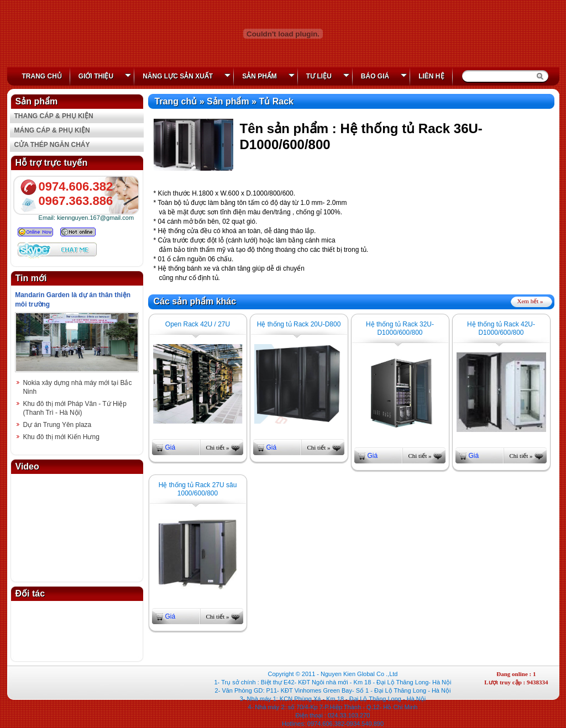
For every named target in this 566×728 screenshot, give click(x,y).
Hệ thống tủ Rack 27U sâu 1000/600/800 (198, 489)
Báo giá (384, 76)
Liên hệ (431, 76)
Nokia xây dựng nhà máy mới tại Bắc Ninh (77, 387)
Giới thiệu (105, 76)
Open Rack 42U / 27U (198, 324)
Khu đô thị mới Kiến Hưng (61, 437)
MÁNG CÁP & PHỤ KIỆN (52, 130)
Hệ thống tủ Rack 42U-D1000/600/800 (501, 328)
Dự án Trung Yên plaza (57, 425)
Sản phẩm (268, 76)
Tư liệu (328, 76)
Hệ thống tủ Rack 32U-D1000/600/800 (400, 328)
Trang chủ (42, 76)
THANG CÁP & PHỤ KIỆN (54, 116)
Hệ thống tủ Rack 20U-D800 (299, 324)
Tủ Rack (276, 101)
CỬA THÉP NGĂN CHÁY (52, 145)
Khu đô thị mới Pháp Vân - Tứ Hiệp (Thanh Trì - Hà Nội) (75, 408)
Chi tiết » (217, 447)
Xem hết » (530, 301)
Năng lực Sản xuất (187, 76)
